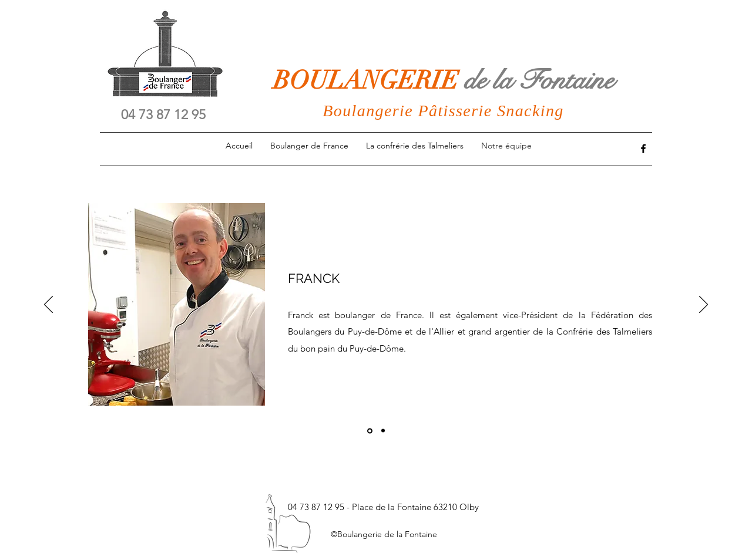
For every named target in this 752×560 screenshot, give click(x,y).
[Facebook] (643, 149)
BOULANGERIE (369, 80)
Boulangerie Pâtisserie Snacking (443, 111)
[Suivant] (704, 305)
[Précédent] (48, 305)
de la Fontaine (539, 80)
